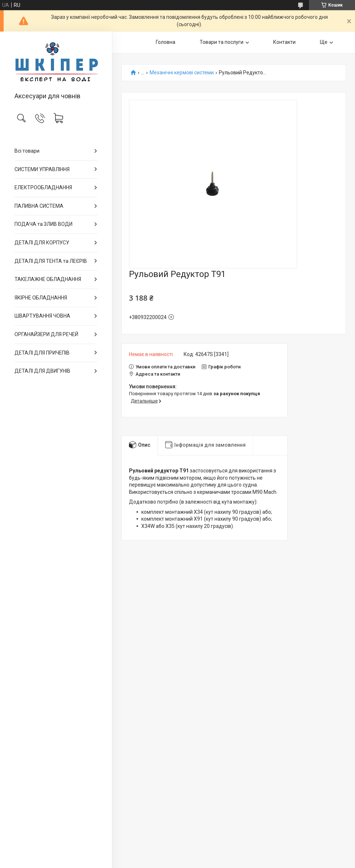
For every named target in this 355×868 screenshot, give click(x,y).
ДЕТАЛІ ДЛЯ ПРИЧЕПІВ (42, 353)
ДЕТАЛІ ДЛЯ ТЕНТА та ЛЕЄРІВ (51, 261)
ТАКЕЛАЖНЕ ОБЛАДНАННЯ (48, 279)
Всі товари (27, 151)
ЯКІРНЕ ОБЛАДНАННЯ (41, 298)
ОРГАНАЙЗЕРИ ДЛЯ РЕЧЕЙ (46, 334)
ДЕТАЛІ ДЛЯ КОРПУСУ (42, 243)
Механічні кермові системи (182, 73)
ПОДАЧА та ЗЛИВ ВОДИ (43, 224)
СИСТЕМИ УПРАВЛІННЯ (42, 169)
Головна (166, 42)
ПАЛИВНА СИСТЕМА (39, 206)
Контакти (284, 42)
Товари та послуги (222, 42)
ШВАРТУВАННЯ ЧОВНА (42, 316)
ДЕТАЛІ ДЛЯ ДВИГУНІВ (42, 371)
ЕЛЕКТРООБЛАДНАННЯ (43, 187)
